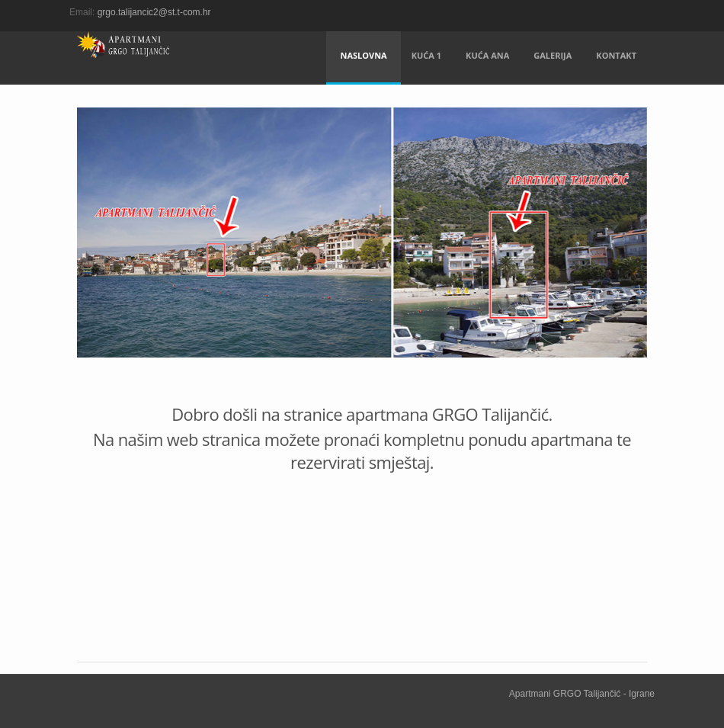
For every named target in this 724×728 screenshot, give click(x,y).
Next (628, 246)
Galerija (553, 55)
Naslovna (363, 55)
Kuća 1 (426, 55)
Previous (96, 246)
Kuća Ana (487, 55)
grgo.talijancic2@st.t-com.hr (154, 12)
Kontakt (616, 55)
